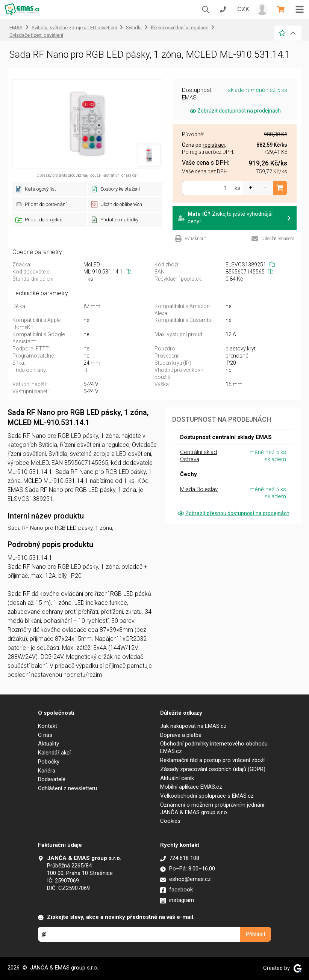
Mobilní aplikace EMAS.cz (191, 787)
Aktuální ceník (177, 778)
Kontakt (48, 726)
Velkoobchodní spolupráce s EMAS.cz (207, 796)
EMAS (16, 28)
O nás (45, 735)
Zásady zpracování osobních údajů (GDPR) (213, 769)
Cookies (170, 821)
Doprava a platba (181, 735)
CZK (243, 9)
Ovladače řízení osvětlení (36, 35)
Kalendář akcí (54, 753)
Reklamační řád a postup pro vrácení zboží (212, 760)
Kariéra (47, 771)
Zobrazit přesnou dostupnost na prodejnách (233, 513)
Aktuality (48, 744)
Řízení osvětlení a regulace (179, 28)
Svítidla (134, 28)
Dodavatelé (52, 779)
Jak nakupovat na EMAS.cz (193, 726)
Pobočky (49, 762)
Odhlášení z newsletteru (67, 788)
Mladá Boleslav (199, 489)
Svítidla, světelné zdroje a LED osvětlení (74, 28)
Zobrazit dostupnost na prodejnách (235, 111)
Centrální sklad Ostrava (198, 456)
